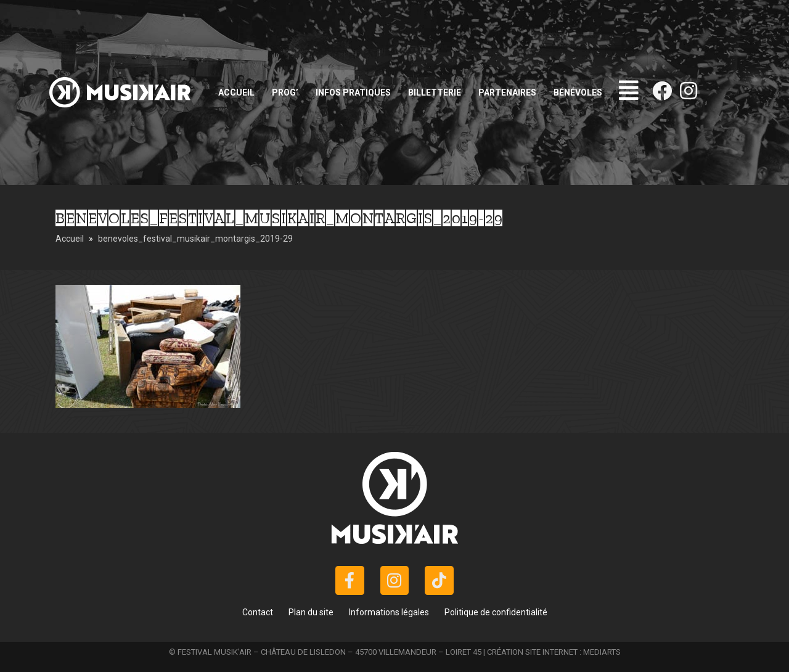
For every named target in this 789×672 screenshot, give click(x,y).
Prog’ (285, 92)
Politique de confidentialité (496, 612)
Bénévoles (578, 92)
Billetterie (435, 92)
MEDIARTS (602, 652)
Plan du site (311, 612)
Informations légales (389, 612)
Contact (258, 612)
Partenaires (507, 92)
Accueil (236, 92)
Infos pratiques (353, 92)
